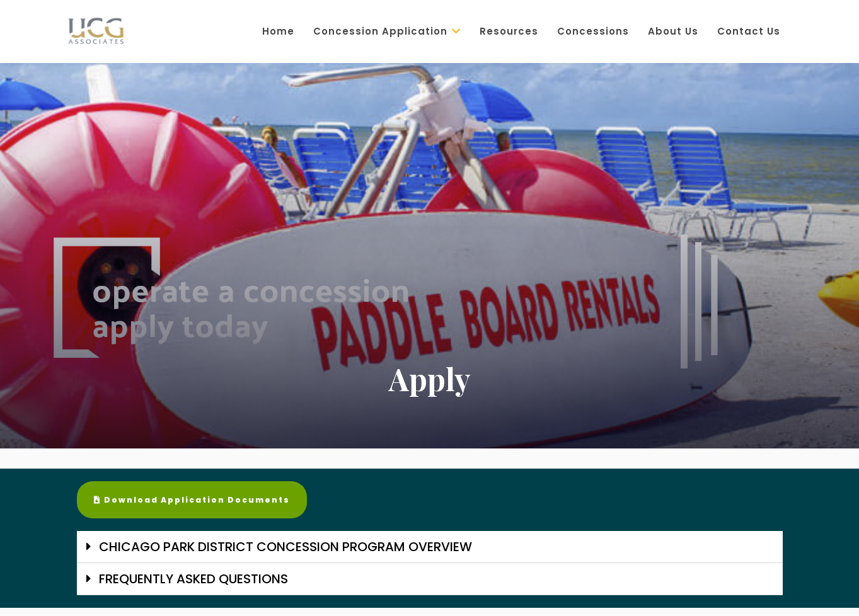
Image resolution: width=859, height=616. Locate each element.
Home (278, 31)
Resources (509, 31)
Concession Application (387, 31)
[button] (430, 547)
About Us (673, 31)
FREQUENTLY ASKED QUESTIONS (193, 579)
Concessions (593, 31)
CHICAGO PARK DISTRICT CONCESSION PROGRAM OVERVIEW (285, 547)
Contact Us (749, 31)
